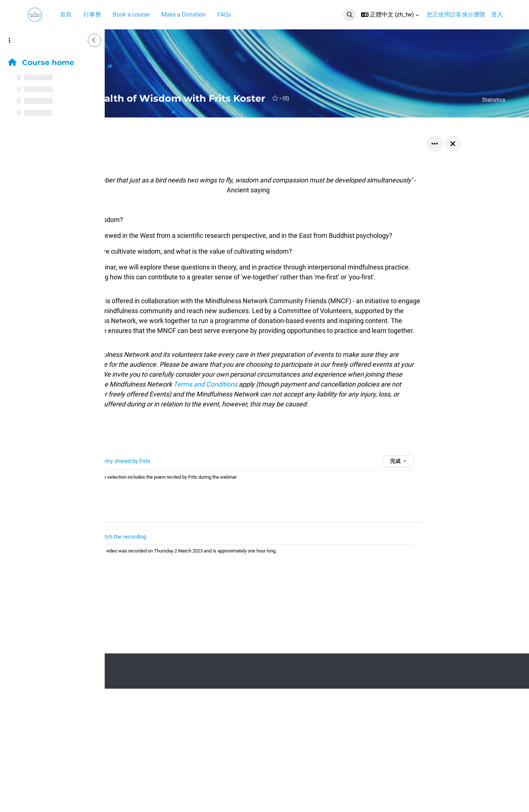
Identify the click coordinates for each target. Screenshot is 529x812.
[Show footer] (511, 794)
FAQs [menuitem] (224, 14)
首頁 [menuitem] (66, 14)
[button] (350, 15)
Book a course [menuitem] (131, 14)
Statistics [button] (493, 100)
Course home (41, 62)
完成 (444, 477)
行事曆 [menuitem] (92, 14)
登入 (497, 14)
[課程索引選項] (10, 40)
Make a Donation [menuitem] (183, 14)
